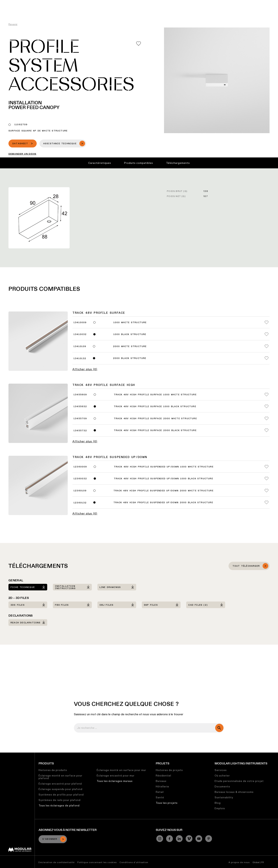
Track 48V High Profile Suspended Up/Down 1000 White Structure (164, 467)
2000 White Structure (130, 347)
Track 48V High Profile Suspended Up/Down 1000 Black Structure (163, 479)
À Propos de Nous (205, 3)
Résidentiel (163, 776)
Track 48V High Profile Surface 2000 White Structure (155, 419)
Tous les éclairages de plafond (59, 805)
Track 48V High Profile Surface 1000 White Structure (155, 395)
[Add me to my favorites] (139, 44)
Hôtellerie (162, 786)
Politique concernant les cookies (97, 862)
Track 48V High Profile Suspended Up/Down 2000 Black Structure (163, 503)
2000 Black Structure (130, 358)
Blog (218, 803)
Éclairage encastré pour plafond (60, 784)
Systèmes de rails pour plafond (60, 800)
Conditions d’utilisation (134, 862)
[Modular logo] (20, 851)
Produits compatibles (139, 163)
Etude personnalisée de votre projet (239, 781)
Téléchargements (178, 163)
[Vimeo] (189, 839)
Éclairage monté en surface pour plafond (60, 777)
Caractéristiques (100, 163)
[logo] (11, 10)
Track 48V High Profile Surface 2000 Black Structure (155, 431)
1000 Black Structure (130, 334)
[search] (219, 728)
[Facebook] (169, 839)
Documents (222, 786)
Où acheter (222, 776)
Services (221, 770)
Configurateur (107, 3)
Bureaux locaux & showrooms (234, 792)
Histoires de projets (169, 770)
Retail (160, 792)
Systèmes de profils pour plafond (61, 795)
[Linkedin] (179, 839)
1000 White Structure (130, 323)
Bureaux (161, 781)
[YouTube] (199, 839)
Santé (160, 797)
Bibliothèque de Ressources (140, 3)
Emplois (184, 3)
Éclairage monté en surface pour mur (121, 770)
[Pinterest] (209, 839)
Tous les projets (167, 803)
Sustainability (224, 797)
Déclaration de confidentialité (56, 862)
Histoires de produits (53, 770)
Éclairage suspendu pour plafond (60, 789)
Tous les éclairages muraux (115, 781)
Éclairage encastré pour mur (116, 776)
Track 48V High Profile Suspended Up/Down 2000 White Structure (163, 491)
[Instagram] (160, 839)
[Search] (257, 10)
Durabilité (169, 3)
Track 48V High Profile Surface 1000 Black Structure (155, 407)
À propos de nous (239, 862)
